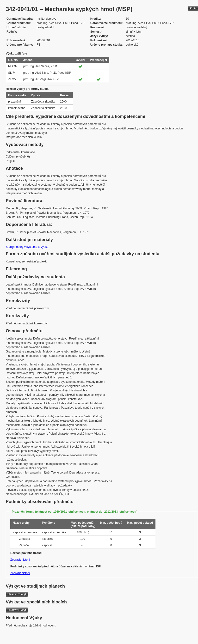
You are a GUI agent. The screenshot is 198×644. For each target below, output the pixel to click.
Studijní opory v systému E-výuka (27, 247)
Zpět (193, 8)
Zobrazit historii (20, 560)
